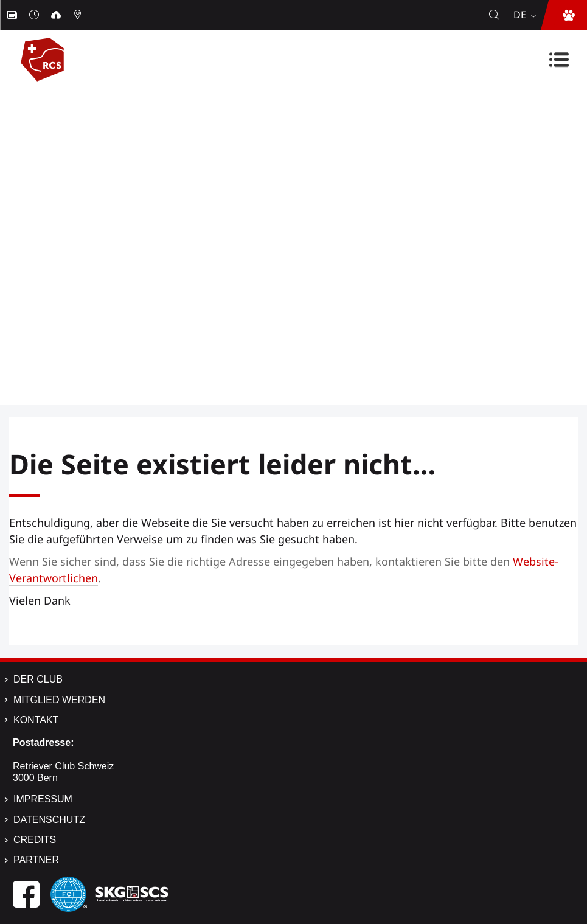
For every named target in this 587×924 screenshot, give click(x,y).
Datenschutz (49, 820)
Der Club (38, 679)
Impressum (43, 799)
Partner (36, 860)
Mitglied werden (59, 700)
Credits (35, 840)
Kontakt (36, 720)
